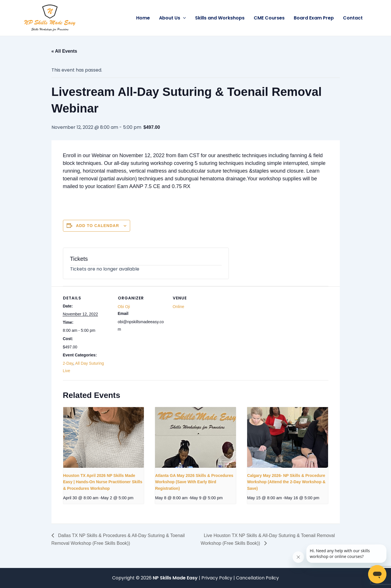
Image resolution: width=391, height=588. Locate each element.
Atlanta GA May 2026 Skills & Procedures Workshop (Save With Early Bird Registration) (194, 482)
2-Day (68, 363)
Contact (353, 18)
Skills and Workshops (220, 18)
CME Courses (269, 18)
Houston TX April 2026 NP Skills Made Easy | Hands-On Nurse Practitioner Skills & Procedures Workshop (103, 482)
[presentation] (104, 437)
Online (178, 307)
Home (143, 18)
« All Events (64, 51)
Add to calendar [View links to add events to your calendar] (97, 226)
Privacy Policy (217, 578)
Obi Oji (124, 307)
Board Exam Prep (314, 18)
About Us (172, 18)
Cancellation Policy (257, 578)
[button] (183, 18)
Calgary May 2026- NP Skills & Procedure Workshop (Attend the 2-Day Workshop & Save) (286, 482)
